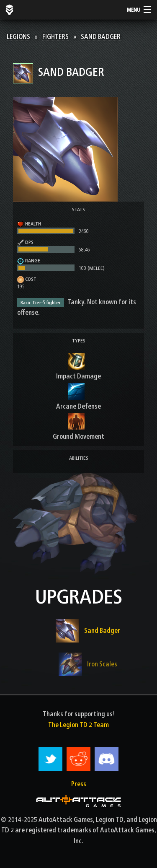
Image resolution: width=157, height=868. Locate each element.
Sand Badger (101, 37)
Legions (18, 37)
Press (79, 784)
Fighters (55, 37)
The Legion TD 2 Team (78, 725)
